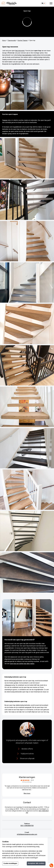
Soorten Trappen (23, 40)
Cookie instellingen (10, 863)
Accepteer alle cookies (36, 863)
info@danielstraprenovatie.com (27, 834)
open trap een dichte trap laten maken (22, 664)
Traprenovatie (12, 40)
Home (4, 40)
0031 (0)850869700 (27, 826)
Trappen (5, 120)
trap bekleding (27, 55)
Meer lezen (27, 793)
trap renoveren (20, 51)
